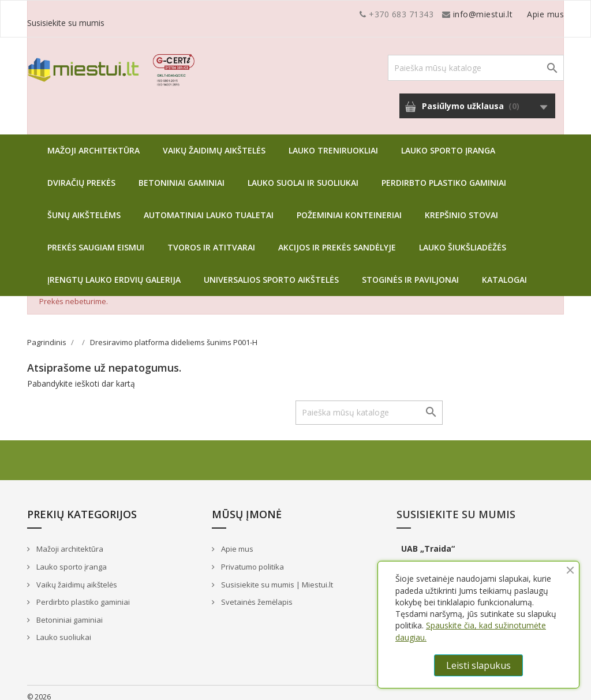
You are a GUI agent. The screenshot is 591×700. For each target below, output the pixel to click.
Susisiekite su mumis (522, 14)
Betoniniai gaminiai (182, 174)
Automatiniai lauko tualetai (209, 206)
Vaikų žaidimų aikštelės (214, 142)
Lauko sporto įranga (448, 142)
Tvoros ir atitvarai (211, 239)
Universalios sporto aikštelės (271, 271)
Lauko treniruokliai (333, 142)
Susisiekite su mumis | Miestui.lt (276, 576)
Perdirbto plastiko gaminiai (444, 174)
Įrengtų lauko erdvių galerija (114, 271)
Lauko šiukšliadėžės (463, 239)
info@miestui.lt (143, 14)
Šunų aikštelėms (84, 206)
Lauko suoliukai (63, 628)
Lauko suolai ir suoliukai (303, 174)
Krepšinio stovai (461, 206)
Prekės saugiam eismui (96, 239)
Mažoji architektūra (93, 142)
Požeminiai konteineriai (349, 206)
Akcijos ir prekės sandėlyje (337, 239)
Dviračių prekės (81, 174)
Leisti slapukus (478, 665)
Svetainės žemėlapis (256, 593)
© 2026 (39, 688)
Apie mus (454, 14)
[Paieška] (476, 59)
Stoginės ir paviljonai (410, 271)
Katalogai (504, 271)
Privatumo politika (252, 558)
